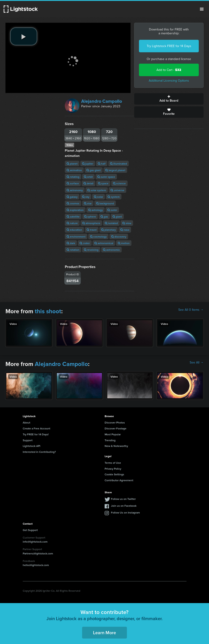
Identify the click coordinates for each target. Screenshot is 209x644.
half (102, 164)
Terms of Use (113, 463)
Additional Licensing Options (169, 81)
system (114, 197)
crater (85, 243)
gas (104, 217)
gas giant (94, 170)
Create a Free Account (37, 428)
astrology (96, 210)
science (119, 183)
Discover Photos (115, 422)
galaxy (72, 197)
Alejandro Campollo (102, 101)
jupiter (88, 164)
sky (86, 197)
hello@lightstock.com (36, 565)
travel (92, 230)
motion (124, 243)
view (127, 223)
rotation (73, 250)
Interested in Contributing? (39, 452)
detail (88, 183)
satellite (73, 217)
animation (74, 170)
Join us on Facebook (124, 506)
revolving (91, 250)
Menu (202, 9)
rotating (73, 177)
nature (72, 223)
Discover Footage (116, 428)
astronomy (75, 190)
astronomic (111, 250)
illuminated (118, 164)
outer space (106, 177)
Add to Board (169, 99)
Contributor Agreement (119, 480)
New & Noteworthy (116, 446)
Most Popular (113, 434)
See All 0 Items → (191, 310)
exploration (75, 210)
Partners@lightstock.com (38, 553)
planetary (108, 230)
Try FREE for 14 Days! (36, 434)
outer (112, 210)
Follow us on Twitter (123, 499)
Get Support (30, 530)
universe (117, 190)
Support (28, 440)
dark (71, 243)
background (105, 203)
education (74, 230)
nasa (125, 230)
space (103, 183)
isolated (111, 223)
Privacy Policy (113, 469)
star (88, 203)
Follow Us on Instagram (125, 512)
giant (117, 217)
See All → (197, 363)
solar (98, 197)
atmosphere (91, 223)
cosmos (73, 203)
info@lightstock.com (35, 542)
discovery (119, 237)
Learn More (104, 633)
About (26, 422)
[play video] (24, 36)
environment (76, 237)
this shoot (48, 311)
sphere (90, 217)
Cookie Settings (114, 474)
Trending (110, 440)
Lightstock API (31, 446)
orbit (88, 177)
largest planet (115, 170)
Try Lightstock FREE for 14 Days (169, 46)
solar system (97, 190)
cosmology (98, 237)
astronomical (104, 243)
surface (73, 183)
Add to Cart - (169, 70)
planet (72, 164)
